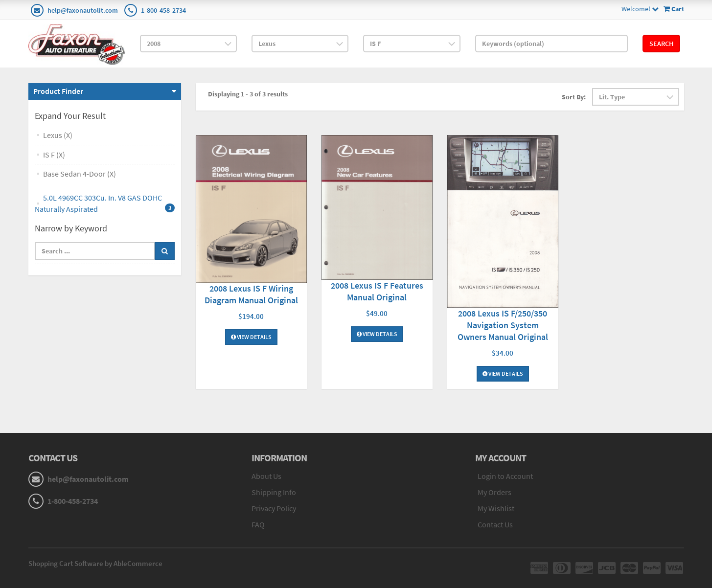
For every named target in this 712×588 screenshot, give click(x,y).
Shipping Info (274, 492)
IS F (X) (54, 155)
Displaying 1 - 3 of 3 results (248, 94)
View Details (251, 337)
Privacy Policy (274, 508)
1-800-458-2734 (163, 10)
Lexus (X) (58, 135)
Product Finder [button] (58, 91)
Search (661, 44)
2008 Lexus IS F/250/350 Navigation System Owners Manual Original (503, 325)
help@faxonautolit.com (83, 10)
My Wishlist (496, 508)
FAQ (258, 524)
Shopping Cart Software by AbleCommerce (95, 563)
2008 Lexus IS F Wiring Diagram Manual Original (251, 294)
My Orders (494, 492)
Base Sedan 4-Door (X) (80, 174)
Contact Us (495, 524)
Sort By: (574, 97)
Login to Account (505, 476)
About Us (266, 476)
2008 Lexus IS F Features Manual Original (377, 291)
